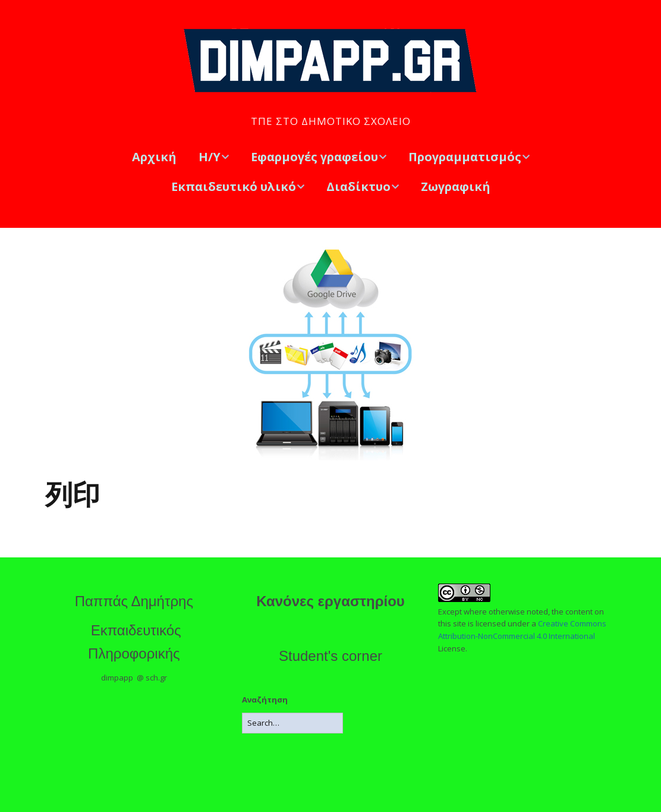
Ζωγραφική (456, 186)
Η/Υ (210, 157)
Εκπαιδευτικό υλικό (234, 186)
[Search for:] (292, 723)
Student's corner (330, 656)
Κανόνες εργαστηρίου (330, 601)
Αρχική (154, 157)
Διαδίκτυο (358, 186)
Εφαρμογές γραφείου (314, 157)
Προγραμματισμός (465, 157)
